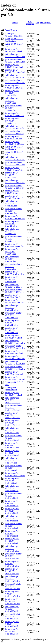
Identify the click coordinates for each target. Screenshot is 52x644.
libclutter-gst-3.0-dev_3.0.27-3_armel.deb (15, 197)
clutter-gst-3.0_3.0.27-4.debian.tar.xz (14, 389)
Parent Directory (11, 30)
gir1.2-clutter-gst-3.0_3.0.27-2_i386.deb (14, 127)
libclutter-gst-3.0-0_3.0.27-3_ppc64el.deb (15, 217)
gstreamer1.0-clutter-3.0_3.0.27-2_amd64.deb (13, 108)
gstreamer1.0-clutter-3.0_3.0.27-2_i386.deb (14, 132)
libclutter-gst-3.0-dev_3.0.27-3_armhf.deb (15, 357)
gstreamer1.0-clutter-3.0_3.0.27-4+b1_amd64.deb (13, 438)
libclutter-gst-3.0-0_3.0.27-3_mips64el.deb (12, 323)
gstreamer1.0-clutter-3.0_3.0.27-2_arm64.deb (15, 81)
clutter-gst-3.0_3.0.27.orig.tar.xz (14, 35)
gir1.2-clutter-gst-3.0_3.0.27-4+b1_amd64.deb (12, 430)
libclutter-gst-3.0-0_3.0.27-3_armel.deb (14, 192)
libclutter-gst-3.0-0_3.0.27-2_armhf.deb (14, 66)
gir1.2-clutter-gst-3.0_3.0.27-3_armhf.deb (15, 342)
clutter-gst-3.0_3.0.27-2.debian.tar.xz (14, 40)
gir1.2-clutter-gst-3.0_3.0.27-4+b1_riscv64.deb (12, 579)
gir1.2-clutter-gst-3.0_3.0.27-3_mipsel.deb (12, 259)
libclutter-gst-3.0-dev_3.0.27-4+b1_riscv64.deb (12, 601)
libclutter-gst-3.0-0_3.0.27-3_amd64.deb (14, 245)
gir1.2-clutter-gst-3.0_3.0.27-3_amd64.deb (12, 231)
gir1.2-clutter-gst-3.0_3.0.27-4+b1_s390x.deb (12, 609)
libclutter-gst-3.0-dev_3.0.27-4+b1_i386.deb (12, 481)
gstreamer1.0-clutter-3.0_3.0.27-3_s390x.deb (15, 368)
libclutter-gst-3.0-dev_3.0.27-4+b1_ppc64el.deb (12, 423)
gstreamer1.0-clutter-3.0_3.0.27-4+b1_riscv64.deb (13, 586)
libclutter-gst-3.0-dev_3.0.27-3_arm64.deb (12, 175)
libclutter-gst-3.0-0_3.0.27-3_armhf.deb (14, 352)
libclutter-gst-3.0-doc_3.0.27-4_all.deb (13, 394)
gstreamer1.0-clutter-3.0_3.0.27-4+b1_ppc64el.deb (13, 408)
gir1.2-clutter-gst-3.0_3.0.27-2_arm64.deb (15, 76)
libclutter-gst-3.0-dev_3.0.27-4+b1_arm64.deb (12, 571)
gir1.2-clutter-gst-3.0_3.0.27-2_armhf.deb (15, 55)
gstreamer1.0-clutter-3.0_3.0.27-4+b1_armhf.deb (13, 496)
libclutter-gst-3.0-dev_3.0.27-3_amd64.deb (12, 252)
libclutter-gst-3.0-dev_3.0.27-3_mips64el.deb (12, 330)
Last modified (30, 23)
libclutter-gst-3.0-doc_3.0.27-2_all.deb (13, 50)
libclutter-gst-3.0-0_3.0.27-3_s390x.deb (14, 373)
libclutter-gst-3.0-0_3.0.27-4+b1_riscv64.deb (12, 594)
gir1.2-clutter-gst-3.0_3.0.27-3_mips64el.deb (12, 308)
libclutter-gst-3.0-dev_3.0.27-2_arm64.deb (12, 93)
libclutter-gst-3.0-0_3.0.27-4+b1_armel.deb (12, 533)
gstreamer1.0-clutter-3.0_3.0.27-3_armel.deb (15, 187)
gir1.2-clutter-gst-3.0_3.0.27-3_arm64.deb (15, 158)
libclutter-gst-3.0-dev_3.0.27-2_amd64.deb (12, 121)
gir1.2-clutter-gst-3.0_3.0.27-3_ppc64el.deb (12, 203)
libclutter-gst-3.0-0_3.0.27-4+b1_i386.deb (15, 474)
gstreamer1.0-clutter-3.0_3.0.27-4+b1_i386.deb (13, 468)
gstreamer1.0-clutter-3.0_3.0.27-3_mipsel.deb (13, 267)
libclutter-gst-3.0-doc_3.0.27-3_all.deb (13, 337)
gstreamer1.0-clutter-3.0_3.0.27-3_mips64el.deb (13, 315)
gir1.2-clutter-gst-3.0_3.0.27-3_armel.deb (15, 181)
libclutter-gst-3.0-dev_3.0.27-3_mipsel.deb (12, 279)
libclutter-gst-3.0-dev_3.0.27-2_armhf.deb (15, 71)
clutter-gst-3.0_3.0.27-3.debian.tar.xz (14, 148)
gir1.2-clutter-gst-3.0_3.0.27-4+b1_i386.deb (12, 460)
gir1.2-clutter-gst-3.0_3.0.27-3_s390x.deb (15, 363)
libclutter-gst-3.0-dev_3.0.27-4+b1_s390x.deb (12, 631)
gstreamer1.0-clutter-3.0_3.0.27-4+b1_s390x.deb (13, 616)
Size (37, 23)
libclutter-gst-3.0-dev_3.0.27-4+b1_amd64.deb (12, 453)
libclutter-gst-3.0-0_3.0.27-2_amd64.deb (14, 114)
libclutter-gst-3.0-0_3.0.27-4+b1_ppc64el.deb (12, 415)
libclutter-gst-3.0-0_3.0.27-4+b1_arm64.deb (12, 564)
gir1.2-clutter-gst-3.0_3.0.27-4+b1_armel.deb (12, 518)
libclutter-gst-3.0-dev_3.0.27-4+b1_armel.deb (12, 541)
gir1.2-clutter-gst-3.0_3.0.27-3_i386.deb (14, 286)
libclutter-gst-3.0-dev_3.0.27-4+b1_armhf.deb (12, 511)
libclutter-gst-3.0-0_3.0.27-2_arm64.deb (14, 87)
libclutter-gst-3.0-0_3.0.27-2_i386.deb (13, 138)
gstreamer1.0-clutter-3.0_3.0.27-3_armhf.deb (15, 347)
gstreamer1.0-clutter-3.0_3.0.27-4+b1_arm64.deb (13, 556)
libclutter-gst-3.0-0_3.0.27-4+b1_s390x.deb (12, 624)
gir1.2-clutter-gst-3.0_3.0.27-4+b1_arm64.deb (12, 549)
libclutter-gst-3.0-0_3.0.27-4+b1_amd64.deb (12, 445)
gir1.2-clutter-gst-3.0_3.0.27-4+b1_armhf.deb (12, 488)
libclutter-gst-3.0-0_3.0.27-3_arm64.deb (14, 169)
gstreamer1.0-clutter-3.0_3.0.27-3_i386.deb (14, 291)
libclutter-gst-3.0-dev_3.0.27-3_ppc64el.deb (12, 224)
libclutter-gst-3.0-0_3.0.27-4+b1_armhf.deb (12, 503)
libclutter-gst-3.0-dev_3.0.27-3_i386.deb (14, 301)
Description (45, 23)
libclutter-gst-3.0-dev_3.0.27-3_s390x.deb (15, 378)
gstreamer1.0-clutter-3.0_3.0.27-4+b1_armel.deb (13, 526)
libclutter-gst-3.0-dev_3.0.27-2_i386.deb (14, 143)
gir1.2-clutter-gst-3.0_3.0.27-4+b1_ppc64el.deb (12, 400)
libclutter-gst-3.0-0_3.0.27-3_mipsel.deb (14, 273)
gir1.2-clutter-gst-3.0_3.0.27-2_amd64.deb (12, 101)
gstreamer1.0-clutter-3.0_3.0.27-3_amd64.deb (13, 239)
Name (15, 23)
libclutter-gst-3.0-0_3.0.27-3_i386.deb (13, 296)
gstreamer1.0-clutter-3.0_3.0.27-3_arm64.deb (15, 164)
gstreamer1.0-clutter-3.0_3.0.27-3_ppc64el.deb (13, 211)
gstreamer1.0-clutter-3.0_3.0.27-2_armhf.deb (15, 61)
